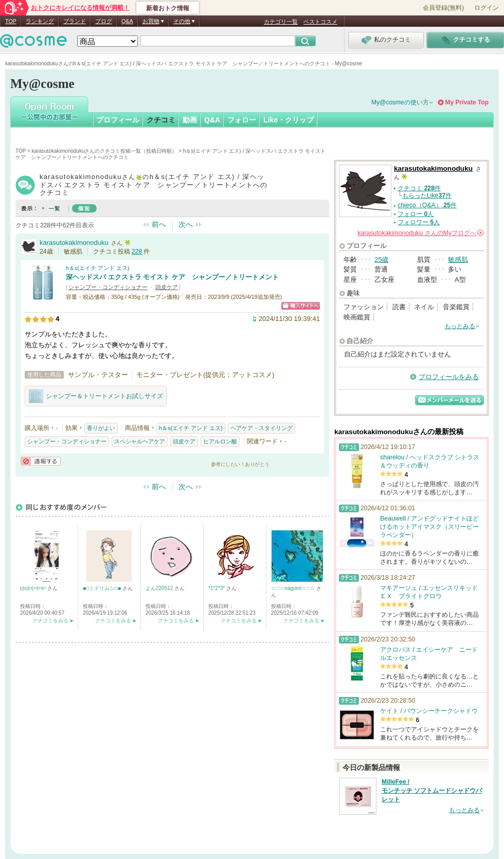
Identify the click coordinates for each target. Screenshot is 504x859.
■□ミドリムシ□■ (103, 588)
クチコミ (161, 120)
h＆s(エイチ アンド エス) (98, 268)
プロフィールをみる (449, 377)
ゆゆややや (34, 588)
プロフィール (118, 120)
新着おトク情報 (168, 8)
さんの (421, 233)
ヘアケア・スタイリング (262, 428)
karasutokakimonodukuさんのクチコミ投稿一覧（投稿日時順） (105, 151)
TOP (11, 21)
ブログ (104, 21)
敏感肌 (458, 260)
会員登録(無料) (443, 8)
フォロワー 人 (419, 222)
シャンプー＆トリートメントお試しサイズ (96, 396)
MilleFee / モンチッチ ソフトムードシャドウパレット (432, 791)
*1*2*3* (217, 588)
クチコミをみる (50, 621)
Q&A (127, 21)
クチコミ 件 (419, 188)
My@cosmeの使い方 (400, 102)
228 (137, 252)
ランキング (40, 21)
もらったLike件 (427, 195)
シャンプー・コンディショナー (108, 287)
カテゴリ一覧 (281, 22)
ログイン (487, 8)
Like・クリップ (289, 120)
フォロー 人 (416, 214)
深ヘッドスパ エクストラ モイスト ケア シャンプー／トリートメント (172, 277)
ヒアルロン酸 (220, 441)
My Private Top (467, 102)
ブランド (75, 21)
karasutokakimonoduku (74, 243)
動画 (190, 120)
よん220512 (160, 588)
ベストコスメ (320, 22)
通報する (41, 461)
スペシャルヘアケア (140, 441)
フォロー (242, 120)
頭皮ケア (167, 287)
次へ (186, 224)
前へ (159, 224)
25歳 (381, 260)
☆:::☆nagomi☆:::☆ (294, 588)
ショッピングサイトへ (301, 306)
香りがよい (101, 428)
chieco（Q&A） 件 (427, 205)
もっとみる (460, 326)
